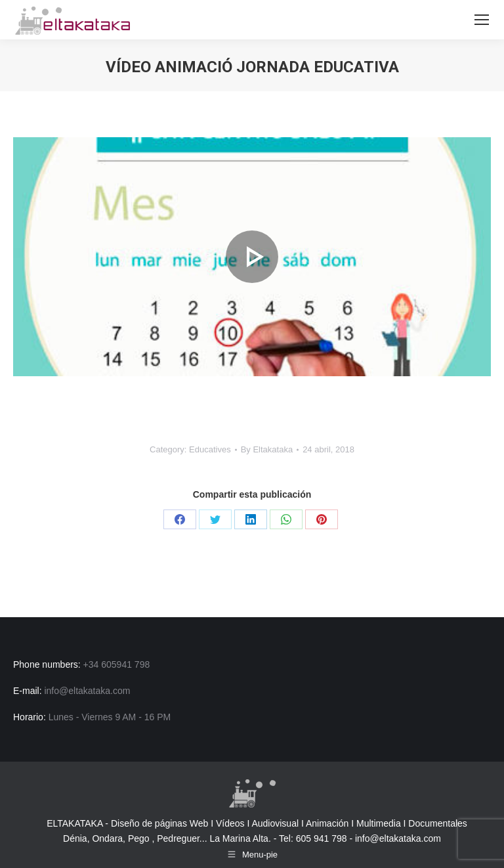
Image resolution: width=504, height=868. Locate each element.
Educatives (210, 449)
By (267, 449)
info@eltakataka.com (398, 838)
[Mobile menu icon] (482, 20)
